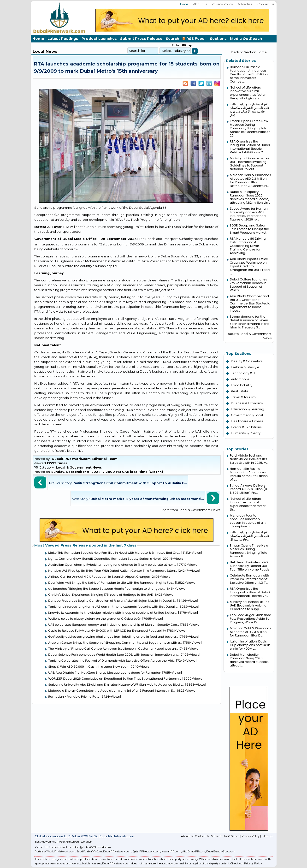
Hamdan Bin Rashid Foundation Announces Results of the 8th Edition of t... (249, 474)
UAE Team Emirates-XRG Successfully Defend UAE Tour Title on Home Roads (250, 566)
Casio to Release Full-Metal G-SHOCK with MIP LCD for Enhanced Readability (107, 631)
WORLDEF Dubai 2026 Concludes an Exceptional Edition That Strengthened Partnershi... (115, 679)
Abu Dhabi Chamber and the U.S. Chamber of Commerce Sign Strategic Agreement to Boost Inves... (250, 303)
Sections (218, 39)
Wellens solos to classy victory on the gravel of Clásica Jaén (95, 619)
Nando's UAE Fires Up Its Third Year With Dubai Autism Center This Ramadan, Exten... (112, 571)
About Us (187, 836)
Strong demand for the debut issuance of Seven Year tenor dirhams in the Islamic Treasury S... (249, 322)
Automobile (240, 379)
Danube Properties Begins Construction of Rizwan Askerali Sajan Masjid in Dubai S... (112, 601)
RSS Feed (195, 39)
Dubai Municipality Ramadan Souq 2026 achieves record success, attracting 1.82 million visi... (250, 197)
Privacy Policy (222, 4)
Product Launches (99, 39)
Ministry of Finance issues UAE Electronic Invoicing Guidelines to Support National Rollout (249, 164)
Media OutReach (246, 39)
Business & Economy (247, 403)
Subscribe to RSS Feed (225, 836)
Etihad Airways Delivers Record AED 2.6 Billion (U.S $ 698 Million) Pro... (250, 489)
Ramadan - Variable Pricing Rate (74, 697)
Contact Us (202, 836)
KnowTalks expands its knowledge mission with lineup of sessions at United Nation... (113, 613)
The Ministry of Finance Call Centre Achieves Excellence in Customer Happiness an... (113, 649)
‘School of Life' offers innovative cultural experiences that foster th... (248, 504)
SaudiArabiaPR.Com (89, 851)
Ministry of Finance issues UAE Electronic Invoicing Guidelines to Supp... (249, 605)
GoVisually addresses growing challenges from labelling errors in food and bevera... (113, 637)
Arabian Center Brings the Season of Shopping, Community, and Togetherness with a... (115, 643)
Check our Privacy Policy (246, 863)
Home (183, 4)
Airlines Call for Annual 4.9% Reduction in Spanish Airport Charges (99, 577)
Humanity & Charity (246, 433)
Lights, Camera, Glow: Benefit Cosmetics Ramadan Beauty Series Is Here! (104, 559)
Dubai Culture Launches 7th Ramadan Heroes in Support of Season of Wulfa (248, 285)
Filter (176, 45)
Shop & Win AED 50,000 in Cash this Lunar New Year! (88, 667)
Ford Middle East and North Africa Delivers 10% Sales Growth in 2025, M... (249, 459)
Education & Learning (248, 409)
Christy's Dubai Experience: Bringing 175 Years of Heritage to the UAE (100, 595)
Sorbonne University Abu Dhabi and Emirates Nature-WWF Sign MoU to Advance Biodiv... (116, 685)
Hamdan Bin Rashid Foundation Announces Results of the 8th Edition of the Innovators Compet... (249, 74)
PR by (186, 45)
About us (200, 4)
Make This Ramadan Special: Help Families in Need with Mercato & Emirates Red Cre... (114, 553)
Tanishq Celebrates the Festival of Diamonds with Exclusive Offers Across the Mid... (112, 661)
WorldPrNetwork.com (61, 851)
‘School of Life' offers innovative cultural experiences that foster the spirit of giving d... (248, 93)
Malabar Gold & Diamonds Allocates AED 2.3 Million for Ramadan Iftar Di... (250, 632)
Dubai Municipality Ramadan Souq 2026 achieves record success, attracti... (249, 660)
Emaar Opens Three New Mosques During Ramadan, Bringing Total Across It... (249, 551)
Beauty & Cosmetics (247, 361)
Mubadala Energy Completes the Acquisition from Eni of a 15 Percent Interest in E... (111, 691)
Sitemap (267, 836)
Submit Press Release (141, 39)
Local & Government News (79, 467)
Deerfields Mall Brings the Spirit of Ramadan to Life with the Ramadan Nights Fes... (111, 583)
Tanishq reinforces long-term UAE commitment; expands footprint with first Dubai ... (113, 607)
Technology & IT (243, 373)
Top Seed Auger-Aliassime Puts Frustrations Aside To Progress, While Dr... (250, 619)
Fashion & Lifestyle (245, 367)
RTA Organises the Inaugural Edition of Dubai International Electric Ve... (250, 592)
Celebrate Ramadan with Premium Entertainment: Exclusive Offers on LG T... (249, 579)
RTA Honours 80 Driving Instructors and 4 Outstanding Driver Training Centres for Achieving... (248, 246)
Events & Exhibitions (246, 427)
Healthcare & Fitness (247, 421)
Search (172, 39)
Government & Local (247, 415)
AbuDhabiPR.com (194, 851)
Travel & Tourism (243, 397)
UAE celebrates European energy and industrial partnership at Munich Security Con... (114, 625)
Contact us (266, 4)
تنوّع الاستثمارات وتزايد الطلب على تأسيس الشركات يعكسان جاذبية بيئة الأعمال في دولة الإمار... (250, 110)
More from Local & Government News (191, 510)
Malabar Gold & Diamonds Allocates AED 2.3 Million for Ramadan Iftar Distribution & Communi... (250, 180)
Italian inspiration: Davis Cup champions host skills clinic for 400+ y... (250, 645)
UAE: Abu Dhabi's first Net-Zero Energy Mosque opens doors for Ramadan (105, 673)
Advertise (245, 4)
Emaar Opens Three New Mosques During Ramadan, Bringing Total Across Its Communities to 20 (250, 128)
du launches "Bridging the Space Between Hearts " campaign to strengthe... (106, 589)
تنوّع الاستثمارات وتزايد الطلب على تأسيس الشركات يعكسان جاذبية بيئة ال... (250, 536)
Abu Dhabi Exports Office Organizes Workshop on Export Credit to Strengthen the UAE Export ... (250, 266)
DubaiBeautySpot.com (220, 851)
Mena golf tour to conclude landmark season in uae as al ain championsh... (248, 521)
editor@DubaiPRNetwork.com (92, 847)
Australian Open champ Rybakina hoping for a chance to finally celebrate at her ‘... (112, 565)
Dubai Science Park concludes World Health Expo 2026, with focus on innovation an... (113, 655)
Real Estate (240, 391)
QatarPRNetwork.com (146, 851)
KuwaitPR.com (171, 851)
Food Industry (242, 385)
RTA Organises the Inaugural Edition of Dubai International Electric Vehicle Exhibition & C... (250, 147)
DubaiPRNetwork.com (117, 851)
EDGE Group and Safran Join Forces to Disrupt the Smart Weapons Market (249, 229)
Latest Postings (63, 39)
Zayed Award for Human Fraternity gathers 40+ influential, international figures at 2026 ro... (249, 214)
